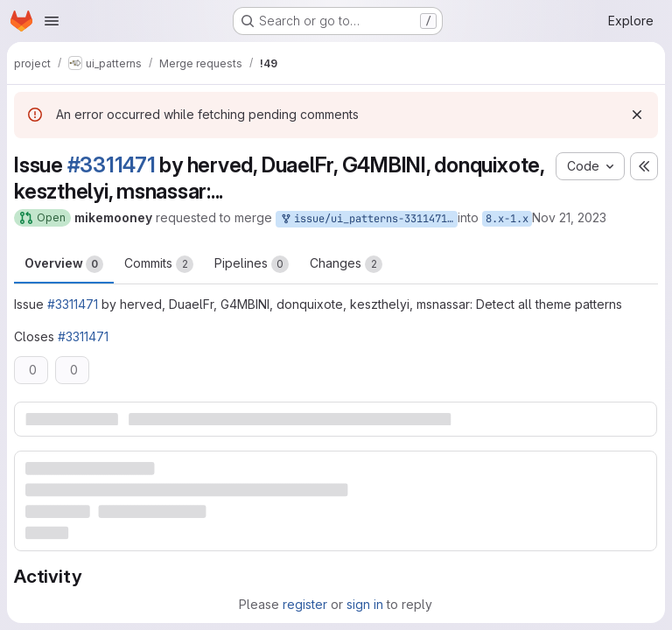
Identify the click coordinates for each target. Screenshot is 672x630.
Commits (159, 264)
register (305, 604)
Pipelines (252, 264)
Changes (346, 264)
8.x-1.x (507, 219)
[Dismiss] (637, 115)
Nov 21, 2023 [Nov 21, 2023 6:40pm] (569, 217)
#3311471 (112, 165)
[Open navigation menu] (52, 21)
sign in (365, 604)
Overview (64, 264)
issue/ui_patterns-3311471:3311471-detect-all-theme (368, 219)
